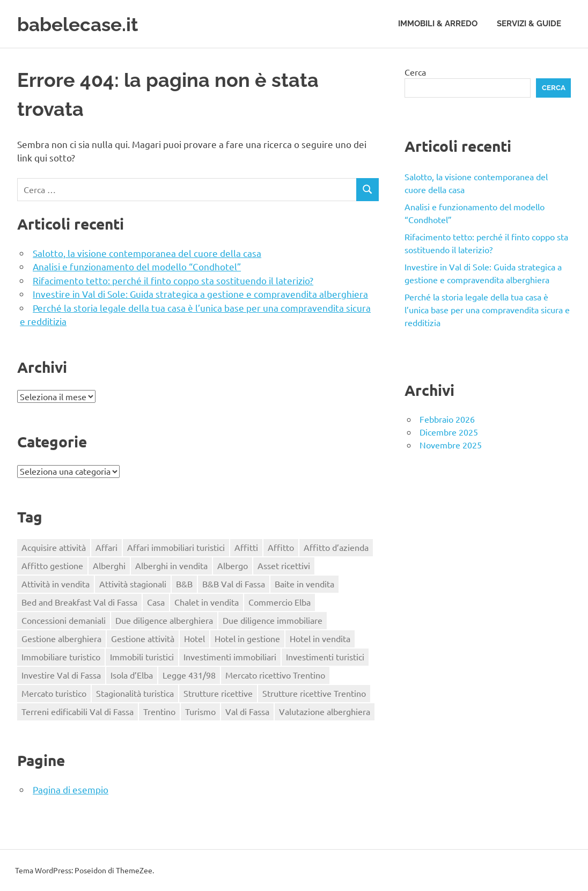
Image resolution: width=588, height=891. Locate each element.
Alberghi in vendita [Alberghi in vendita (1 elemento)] (171, 565)
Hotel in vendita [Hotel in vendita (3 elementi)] (320, 638)
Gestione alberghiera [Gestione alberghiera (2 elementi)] (61, 638)
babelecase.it (83, 24)
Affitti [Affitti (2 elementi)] (246, 547)
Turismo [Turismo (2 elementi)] (200, 711)
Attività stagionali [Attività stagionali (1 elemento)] (133, 584)
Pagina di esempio (71, 789)
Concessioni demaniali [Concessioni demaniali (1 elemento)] (64, 620)
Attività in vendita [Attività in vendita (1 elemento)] (56, 584)
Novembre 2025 (451, 445)
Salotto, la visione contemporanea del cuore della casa (147, 253)
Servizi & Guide (529, 24)
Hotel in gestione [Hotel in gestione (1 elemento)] (247, 638)
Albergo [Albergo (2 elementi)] (233, 565)
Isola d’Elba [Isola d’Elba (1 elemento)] (132, 675)
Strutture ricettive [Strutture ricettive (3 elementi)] (218, 693)
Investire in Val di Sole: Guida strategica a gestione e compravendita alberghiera (200, 294)
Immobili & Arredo (438, 24)
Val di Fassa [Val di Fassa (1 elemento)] (247, 711)
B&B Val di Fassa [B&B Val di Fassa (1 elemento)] (234, 584)
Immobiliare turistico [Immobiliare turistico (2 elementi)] (61, 657)
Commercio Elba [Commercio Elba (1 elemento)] (280, 602)
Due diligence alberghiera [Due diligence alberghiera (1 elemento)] (164, 620)
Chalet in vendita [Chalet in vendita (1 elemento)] (207, 602)
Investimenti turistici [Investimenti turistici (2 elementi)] (325, 657)
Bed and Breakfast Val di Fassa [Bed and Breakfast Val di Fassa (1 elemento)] (79, 602)
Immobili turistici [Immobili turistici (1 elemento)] (142, 657)
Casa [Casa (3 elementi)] (156, 602)
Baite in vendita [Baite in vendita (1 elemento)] (304, 584)
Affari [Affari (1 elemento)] (106, 547)
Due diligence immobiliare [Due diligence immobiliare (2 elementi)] (273, 620)
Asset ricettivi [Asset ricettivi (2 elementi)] (284, 565)
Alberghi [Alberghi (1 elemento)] (109, 565)
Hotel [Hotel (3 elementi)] (194, 638)
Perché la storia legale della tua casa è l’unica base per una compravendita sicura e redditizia (487, 310)
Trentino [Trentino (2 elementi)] (159, 711)
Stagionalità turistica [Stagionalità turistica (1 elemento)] (135, 693)
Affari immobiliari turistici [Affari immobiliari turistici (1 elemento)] (176, 547)
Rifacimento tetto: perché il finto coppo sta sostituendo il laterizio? (173, 280)
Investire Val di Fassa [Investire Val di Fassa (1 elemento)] (61, 675)
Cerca (415, 72)
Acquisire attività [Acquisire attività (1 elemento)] (54, 547)
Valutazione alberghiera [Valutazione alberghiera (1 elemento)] (325, 711)
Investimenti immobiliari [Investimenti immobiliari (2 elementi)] (230, 657)
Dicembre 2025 (449, 432)
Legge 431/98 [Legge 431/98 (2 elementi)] (189, 675)
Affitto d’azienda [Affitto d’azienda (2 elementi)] (336, 547)
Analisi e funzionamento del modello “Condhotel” (137, 266)
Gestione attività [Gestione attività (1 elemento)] (143, 638)
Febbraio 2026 (447, 419)
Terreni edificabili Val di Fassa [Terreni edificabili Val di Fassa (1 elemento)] (78, 711)
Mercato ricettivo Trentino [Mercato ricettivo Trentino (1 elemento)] (275, 675)
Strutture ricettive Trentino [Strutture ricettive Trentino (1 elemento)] (314, 693)
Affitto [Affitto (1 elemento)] (281, 547)
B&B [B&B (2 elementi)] (184, 584)
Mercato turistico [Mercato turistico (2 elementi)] (54, 693)
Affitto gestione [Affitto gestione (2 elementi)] (52, 565)
